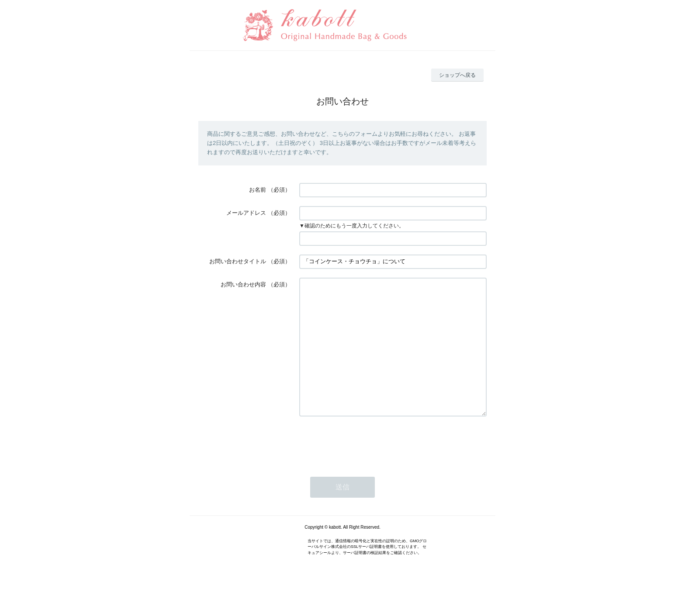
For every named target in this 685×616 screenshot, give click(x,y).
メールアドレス (246, 213)
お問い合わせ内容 (243, 284)
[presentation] (366, 468)
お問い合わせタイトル (238, 261)
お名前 (258, 190)
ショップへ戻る (457, 75)
